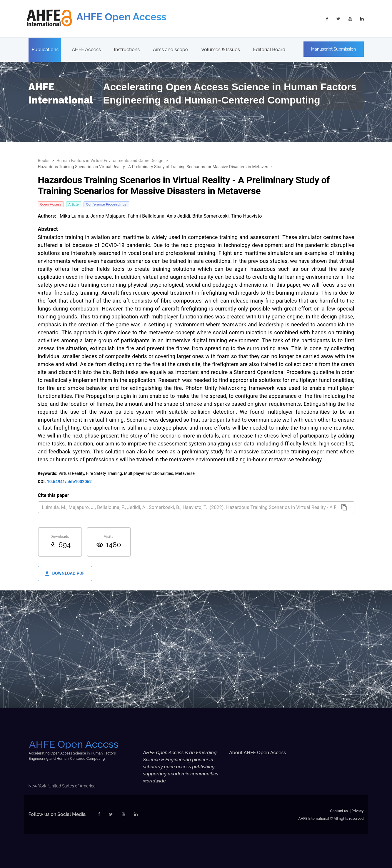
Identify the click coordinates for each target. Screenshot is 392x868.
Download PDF (65, 574)
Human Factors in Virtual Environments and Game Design (110, 161)
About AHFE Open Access (257, 753)
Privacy (357, 811)
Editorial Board (269, 50)
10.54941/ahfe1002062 (69, 482)
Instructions (127, 50)
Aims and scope (170, 50)
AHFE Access (86, 50)
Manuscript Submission (333, 49)
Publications (45, 50)
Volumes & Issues (220, 50)
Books (44, 161)
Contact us (339, 811)
